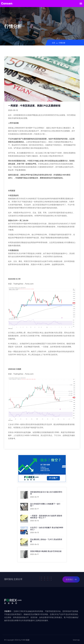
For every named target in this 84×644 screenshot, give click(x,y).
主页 (53, 43)
